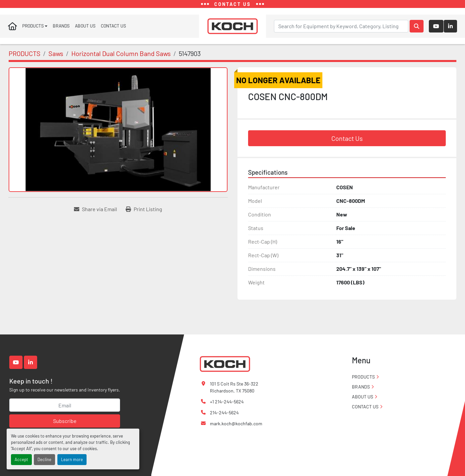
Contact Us (347, 141)
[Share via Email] (96, 212)
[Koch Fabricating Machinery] (225, 363)
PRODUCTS (33, 27)
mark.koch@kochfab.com (236, 423)
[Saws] (56, 56)
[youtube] (436, 28)
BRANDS (61, 27)
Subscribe (65, 421)
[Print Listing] (144, 212)
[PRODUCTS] (25, 56)
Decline (44, 459)
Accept (21, 459)
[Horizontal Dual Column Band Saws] (121, 56)
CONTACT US (113, 27)
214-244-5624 (224, 413)
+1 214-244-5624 (227, 402)
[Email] (65, 405)
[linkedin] (450, 28)
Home (12, 28)
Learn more (72, 459)
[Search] (341, 28)
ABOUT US (85, 27)
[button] (35, 28)
